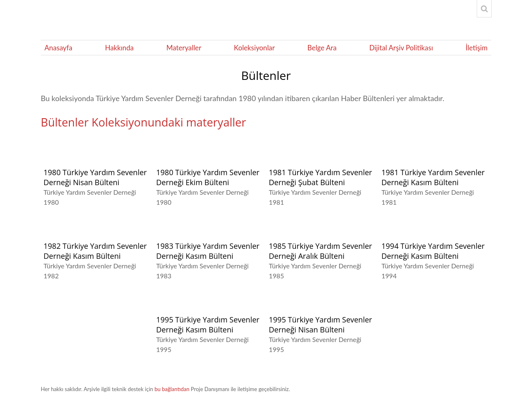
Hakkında (119, 48)
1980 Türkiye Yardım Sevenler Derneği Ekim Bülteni (208, 177)
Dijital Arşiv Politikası (401, 48)
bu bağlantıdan (172, 389)
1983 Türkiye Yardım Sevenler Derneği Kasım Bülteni (208, 251)
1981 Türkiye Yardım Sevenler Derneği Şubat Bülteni (320, 177)
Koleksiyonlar (254, 48)
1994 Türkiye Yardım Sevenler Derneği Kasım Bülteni (433, 251)
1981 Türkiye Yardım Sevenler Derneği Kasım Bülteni (433, 177)
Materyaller (184, 48)
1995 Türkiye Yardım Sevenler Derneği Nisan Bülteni (320, 325)
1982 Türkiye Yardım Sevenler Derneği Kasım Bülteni (95, 251)
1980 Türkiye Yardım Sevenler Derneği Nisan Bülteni (95, 177)
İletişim (477, 48)
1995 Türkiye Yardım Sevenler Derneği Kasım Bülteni (208, 325)
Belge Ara (322, 48)
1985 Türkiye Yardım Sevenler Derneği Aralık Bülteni (320, 251)
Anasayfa (58, 48)
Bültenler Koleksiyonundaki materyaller (143, 122)
